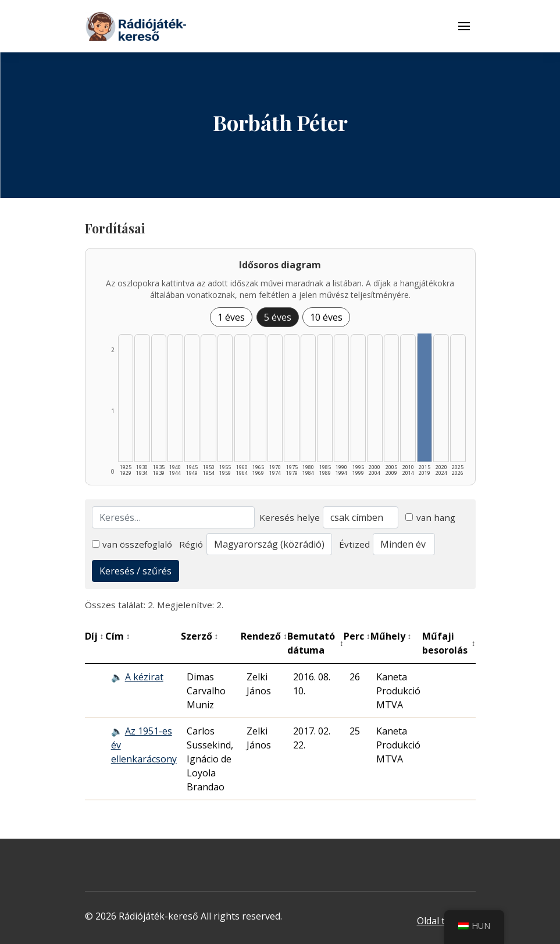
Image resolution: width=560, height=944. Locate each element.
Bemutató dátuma (315, 643)
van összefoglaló (132, 544)
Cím (118, 636)
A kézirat (144, 677)
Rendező (264, 636)
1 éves (231, 317)
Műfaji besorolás (449, 643)
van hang (430, 517)
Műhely (391, 636)
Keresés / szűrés (135, 571)
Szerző (200, 636)
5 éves (278, 317)
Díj (94, 636)
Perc (357, 636)
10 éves (326, 317)
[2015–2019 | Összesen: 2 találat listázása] (425, 398)
